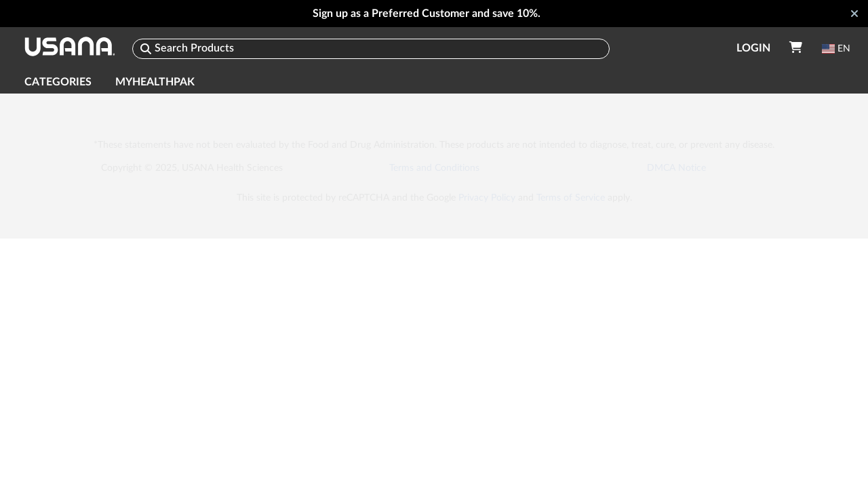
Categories (58, 82)
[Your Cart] (796, 48)
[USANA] (70, 48)
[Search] (371, 49)
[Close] (854, 14)
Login (753, 48)
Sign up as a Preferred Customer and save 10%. (427, 14)
